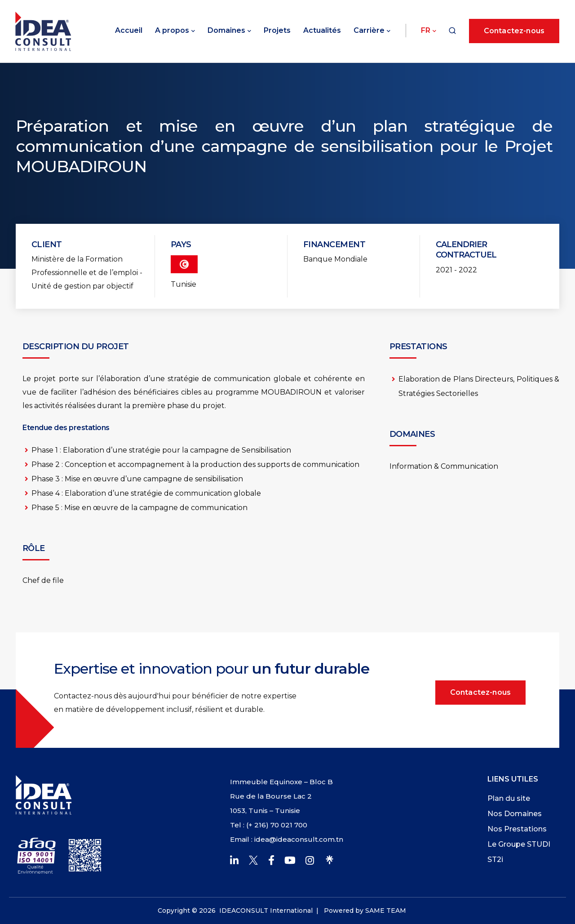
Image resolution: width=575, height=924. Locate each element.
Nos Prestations (517, 829)
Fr (426, 30)
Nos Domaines (515, 814)
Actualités (322, 30)
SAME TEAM (386, 911)
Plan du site (509, 798)
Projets (277, 30)
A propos (172, 30)
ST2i (495, 860)
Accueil (129, 30)
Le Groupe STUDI (519, 844)
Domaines (226, 30)
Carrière (369, 30)
